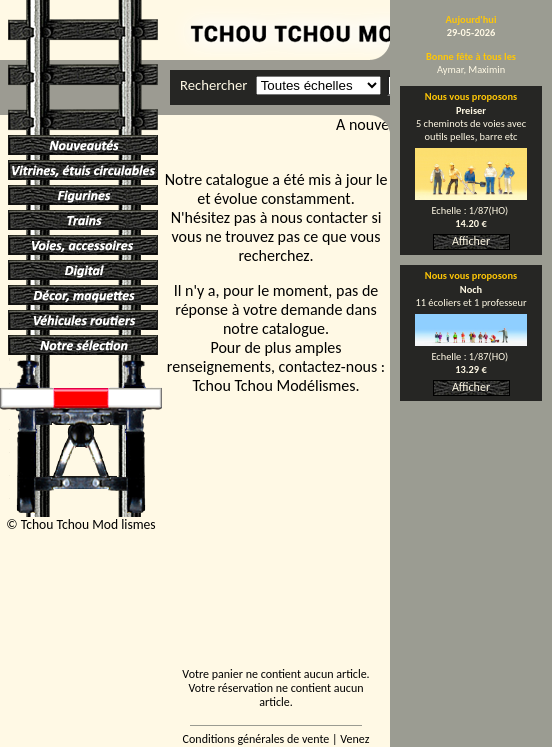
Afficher (471, 241)
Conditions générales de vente (256, 739)
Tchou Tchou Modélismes (273, 385)
